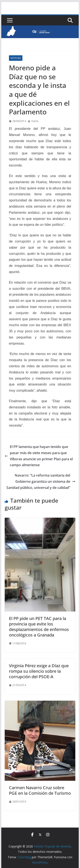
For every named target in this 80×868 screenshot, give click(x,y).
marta (35, 121)
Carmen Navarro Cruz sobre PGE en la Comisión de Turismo (40, 790)
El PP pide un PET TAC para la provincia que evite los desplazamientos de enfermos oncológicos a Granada (39, 627)
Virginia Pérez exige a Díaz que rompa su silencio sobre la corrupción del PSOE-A (39, 671)
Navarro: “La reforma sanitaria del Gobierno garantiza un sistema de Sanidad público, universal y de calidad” (41, 481)
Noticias (16, 58)
